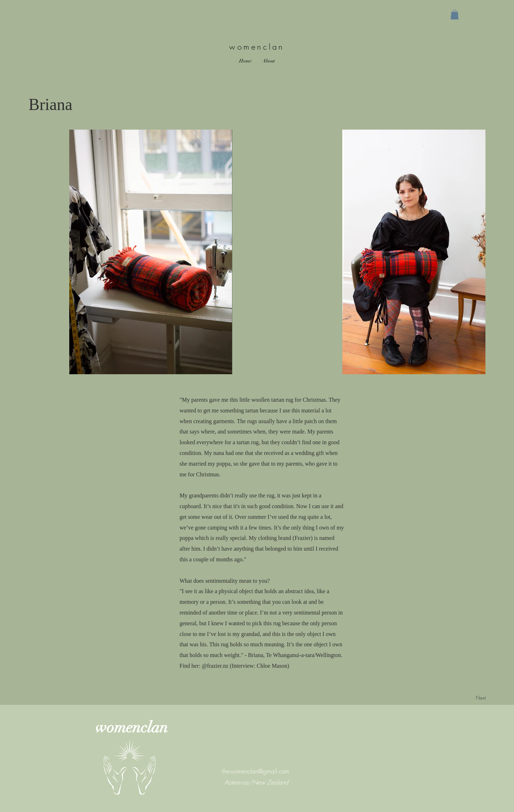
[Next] (462, 698)
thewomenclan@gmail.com (256, 771)
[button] (455, 14)
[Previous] (54, 698)
